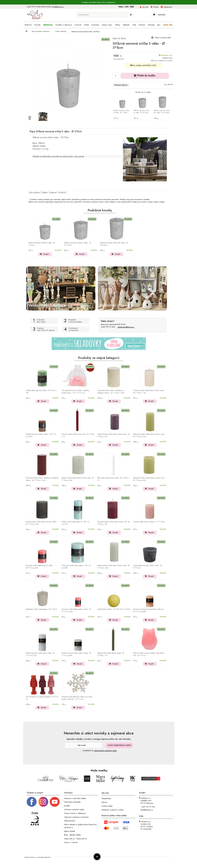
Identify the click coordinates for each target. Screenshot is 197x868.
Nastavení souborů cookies (113, 810)
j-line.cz (67, 842)
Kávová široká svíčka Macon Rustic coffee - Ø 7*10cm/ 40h (41, 523)
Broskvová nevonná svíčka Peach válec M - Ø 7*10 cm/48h (149, 610)
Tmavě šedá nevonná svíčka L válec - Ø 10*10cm (147, 567)
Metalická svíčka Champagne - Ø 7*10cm (41, 609)
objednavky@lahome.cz (126, 327)
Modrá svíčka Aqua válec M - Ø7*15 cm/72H (75, 523)
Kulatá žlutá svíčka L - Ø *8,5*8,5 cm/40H (114, 609)
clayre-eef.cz (69, 839)
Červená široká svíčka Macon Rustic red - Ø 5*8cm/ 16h (114, 523)
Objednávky (106, 798)
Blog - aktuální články (72, 835)
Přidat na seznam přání (163, 38)
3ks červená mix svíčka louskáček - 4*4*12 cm (42, 698)
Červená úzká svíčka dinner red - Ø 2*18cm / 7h (78, 435)
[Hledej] (131, 15)
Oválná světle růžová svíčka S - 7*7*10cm (149, 522)
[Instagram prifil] (43, 802)
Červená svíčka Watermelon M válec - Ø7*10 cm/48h (40, 567)
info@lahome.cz (58, 7)
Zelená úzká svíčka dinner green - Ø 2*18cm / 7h (111, 654)
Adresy (104, 802)
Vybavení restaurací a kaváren (76, 817)
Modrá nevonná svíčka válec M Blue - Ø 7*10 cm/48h (76, 654)
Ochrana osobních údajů (74, 810)
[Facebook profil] (32, 802)
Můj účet (145, 7)
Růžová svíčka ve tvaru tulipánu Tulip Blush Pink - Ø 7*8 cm (149, 654)
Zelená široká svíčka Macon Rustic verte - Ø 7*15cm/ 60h (113, 567)
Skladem (45, 192)
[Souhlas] (82, 751)
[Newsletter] (83, 745)
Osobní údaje (107, 806)
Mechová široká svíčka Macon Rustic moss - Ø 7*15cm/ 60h (149, 435)
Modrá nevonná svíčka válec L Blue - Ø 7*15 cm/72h (40, 654)
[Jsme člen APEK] (35, 819)
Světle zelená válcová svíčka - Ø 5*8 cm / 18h (41, 392)
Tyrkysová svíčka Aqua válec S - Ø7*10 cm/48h (76, 567)
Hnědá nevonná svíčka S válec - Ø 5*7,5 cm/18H (41, 435)
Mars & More (119, 38)
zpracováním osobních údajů (105, 751)
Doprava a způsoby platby (75, 798)
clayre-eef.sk (81, 839)
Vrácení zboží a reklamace (75, 813)
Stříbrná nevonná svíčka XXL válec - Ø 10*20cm (162, 112)
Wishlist (156, 7)
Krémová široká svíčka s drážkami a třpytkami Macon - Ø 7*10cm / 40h (111, 392)
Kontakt (67, 806)
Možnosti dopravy (121, 85)
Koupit (46, 254)
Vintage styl (53, 192)
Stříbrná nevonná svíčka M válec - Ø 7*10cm (121, 112)
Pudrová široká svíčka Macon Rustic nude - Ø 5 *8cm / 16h (149, 392)
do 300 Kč (62, 192)
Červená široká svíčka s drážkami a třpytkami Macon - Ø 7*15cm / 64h (42, 479)
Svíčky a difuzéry (34, 192)
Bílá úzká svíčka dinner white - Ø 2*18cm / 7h (113, 479)
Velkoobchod (69, 821)
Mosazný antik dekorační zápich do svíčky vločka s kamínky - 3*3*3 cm (77, 698)
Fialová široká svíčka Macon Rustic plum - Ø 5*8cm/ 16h (114, 435)
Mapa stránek (69, 831)
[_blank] (55, 802)
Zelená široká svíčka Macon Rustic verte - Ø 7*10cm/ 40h (78, 479)
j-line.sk (75, 842)
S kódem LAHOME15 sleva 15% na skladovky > (99, 2)
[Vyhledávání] (102, 15)
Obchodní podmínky (72, 802)
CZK (127, 7)
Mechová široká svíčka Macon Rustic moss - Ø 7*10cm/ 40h (149, 479)
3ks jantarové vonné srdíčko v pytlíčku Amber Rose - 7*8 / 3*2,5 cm (75, 392)
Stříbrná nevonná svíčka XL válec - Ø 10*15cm (141, 112)
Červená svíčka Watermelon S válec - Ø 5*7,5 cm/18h (76, 610)
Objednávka (168, 7)
